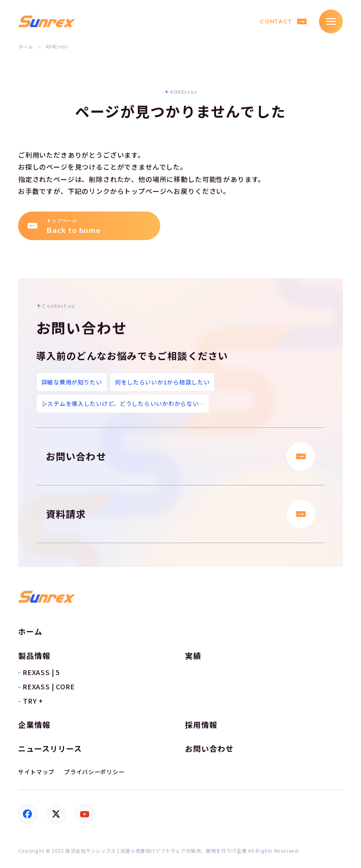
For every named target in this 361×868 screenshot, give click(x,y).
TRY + (33, 701)
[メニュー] (331, 21)
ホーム (26, 46)
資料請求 (181, 514)
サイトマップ (36, 772)
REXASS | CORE (49, 686)
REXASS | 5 (41, 672)
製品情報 (34, 656)
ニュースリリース (50, 749)
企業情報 (34, 725)
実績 (193, 656)
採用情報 (201, 725)
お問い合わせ (181, 456)
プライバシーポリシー (94, 772)
